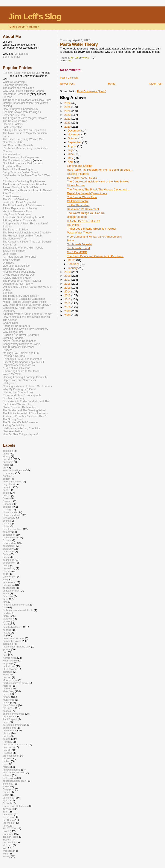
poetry (6, 736)
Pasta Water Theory (79, 232)
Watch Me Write (12, 374)
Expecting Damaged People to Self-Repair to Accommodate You (24, 364)
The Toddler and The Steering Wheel (24, 410)
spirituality (8, 798)
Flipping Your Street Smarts (19, 272)
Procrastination (12, 154)
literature (8, 672)
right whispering (12, 770)
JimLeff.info (22, 54)
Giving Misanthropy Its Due (19, 275)
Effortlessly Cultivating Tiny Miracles (24, 181)
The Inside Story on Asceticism (21, 296)
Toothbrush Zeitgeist (80, 244)
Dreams (7, 571)
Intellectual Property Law (17, 646)
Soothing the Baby (14, 398)
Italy (5, 655)
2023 (68, 115)
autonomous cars (12, 481)
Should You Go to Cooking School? (24, 218)
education (8, 585)
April (71, 162)
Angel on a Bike (12, 166)
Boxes (6, 498)
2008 (68, 315)
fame (6, 599)
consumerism (10, 537)
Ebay (6, 579)
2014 (68, 291)
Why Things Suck (13, 332)
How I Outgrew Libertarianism (20, 109)
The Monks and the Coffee (18, 88)
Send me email (12, 57)
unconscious (10, 842)
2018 (68, 276)
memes (7, 686)
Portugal (8, 742)
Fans (6, 136)
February (74, 264)
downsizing (9, 568)
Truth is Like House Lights (18, 169)
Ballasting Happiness (15, 85)
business (8, 507)
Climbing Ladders (13, 338)
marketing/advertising (15, 683)
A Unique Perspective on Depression (24, 130)
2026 (68, 103)
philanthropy (10, 730)
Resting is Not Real (14, 356)
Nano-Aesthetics (13, 431)
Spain (6, 795)
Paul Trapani (10, 719)
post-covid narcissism (15, 744)
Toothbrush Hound (78, 248)
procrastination (11, 756)
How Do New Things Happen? (21, 434)
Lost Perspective (13, 127)
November (75, 134)
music (6, 702)
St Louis (7, 803)
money (7, 697)
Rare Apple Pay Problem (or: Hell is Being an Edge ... (100, 170)
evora (6, 593)
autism (7, 479)
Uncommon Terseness (16, 94)
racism (7, 761)
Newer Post (67, 84)
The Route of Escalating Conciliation (24, 299)
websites (8, 851)
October (73, 138)
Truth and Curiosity (14, 269)
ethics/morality (11, 591)
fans (5, 602)
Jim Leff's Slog (35, 16)
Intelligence (9, 383)
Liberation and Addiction (17, 266)
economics (9, 582)
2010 (68, 307)
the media (8, 823)
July (71, 150)
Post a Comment (69, 78)
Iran (5, 652)
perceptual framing (13, 725)
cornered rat (10, 543)
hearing (7, 630)
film (5, 607)
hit (4, 635)
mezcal (7, 694)
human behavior (12, 641)
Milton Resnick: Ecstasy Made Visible (25, 302)
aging (6, 453)
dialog (6, 565)
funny (6, 616)
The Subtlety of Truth (15, 239)
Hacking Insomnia (78, 174)
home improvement (14, 638)
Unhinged (8, 263)
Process (8, 350)
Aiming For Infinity (13, 425)
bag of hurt (9, 484)
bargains (8, 487)
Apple (6, 465)
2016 (68, 284)
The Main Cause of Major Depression (25, 133)
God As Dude (11, 323)
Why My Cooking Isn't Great (19, 389)
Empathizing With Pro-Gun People (23, 248)
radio (6, 764)
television (8, 814)
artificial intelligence (14, 470)
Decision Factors (13, 124)
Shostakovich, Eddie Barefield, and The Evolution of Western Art (26, 403)
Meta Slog (8, 691)
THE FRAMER (11, 260)
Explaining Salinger (14, 251)
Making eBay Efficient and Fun (21, 353)
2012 (68, 299)
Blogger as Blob (77, 217)
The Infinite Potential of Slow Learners (25, 413)
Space (6, 792)
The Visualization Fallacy (17, 160)
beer (5, 490)
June (71, 154)
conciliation (9, 535)
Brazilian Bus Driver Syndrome (21, 335)
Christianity (9, 518)
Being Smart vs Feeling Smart (20, 172)
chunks (7, 521)
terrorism (8, 817)
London (7, 677)
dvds (5, 574)
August (72, 146)
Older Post (156, 84)
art (4, 467)
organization (10, 716)
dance (6, 557)
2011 (68, 303)
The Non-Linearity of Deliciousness (23, 205)
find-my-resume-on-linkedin (18, 610)
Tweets (7, 839)
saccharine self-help (14, 772)
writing (6, 856)
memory (7, 688)
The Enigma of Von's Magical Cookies (25, 118)
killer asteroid (10, 660)
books (6, 493)
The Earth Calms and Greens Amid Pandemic (95, 256)
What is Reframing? (14, 82)
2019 (68, 272)
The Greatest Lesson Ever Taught (23, 236)
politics (7, 739)
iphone (7, 649)
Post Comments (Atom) (92, 91)
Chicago (7, 509)
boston (7, 495)
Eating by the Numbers (16, 326)
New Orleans (10, 705)
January (73, 268)
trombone (8, 834)
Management (10, 680)
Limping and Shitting (80, 166)
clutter (6, 526)
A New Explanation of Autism (20, 209)
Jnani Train (9, 254)
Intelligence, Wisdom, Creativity (21, 428)
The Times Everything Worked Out (23, 139)
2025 (68, 107)
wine (5, 853)
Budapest (8, 504)
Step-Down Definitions (15, 806)
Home (112, 84)
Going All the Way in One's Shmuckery (25, 329)
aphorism (8, 462)
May (71, 158)
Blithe (71, 240)
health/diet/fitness (13, 627)
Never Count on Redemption (20, 341)
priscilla (7, 750)
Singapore (8, 789)
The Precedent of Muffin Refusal (22, 281)
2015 (68, 288)
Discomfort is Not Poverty (18, 284)
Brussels (8, 501)
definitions (8, 560)
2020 (68, 127)
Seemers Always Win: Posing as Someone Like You (22, 114)
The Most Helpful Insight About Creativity (27, 233)
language (8, 663)
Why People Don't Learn (17, 215)
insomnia (8, 644)
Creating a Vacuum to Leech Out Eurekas (27, 386)
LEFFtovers (9, 669)
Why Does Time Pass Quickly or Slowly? (27, 305)
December (75, 131)
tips (5, 826)
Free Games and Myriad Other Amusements (94, 237)
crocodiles (8, 551)
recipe (6, 767)
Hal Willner (74, 225)
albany (7, 456)
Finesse (7, 97)
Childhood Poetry (78, 201)
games (7, 621)
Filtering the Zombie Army (18, 392)
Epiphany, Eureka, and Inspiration (23, 359)
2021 (68, 123)
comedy (7, 532)
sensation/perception (14, 781)
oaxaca (7, 711)
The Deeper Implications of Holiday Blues (27, 100)
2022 (68, 119)
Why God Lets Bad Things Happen (23, 91)
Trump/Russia (11, 837)
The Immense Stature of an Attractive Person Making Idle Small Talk (25, 186)
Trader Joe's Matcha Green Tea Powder (92, 229)
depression (9, 563)
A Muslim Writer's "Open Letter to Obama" (27, 314)
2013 (68, 295)
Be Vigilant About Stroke (82, 178)
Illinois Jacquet (76, 185)
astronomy (9, 473)
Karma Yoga (10, 658)
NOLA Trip (9, 708)
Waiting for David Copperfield (20, 202)
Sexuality (8, 784)
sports (6, 800)
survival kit (9, 809)
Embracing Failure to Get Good (21, 371)
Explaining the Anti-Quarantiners (87, 193)
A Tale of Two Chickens (16, 368)
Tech (5, 812)
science (7, 775)
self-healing (9, 778)
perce (6, 722)
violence (7, 845)
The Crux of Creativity (16, 199)
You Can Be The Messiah (18, 145)
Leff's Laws (9, 666)
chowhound (9, 512)
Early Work (9, 577)
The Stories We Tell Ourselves (21, 422)
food (70, 61)
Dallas (6, 554)
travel (6, 831)
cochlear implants (13, 529)
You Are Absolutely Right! (18, 212)
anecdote (8, 459)
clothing (7, 523)
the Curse (8, 820)
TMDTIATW (9, 828)
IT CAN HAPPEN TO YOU (83, 221)
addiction (8, 451)
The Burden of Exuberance (19, 347)
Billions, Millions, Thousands (19, 221)
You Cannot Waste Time (82, 197)
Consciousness (12, 196)
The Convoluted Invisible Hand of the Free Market (98, 181)
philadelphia (10, 728)
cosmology (9, 546)
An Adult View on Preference (20, 257)
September (75, 142)
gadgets (7, 619)
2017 (68, 280)
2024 (68, 111)
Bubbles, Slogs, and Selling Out (21, 73)
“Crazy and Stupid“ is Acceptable (22, 395)
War (5, 848)
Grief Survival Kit (13, 142)
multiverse (8, 700)
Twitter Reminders (78, 205)
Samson (8, 293)
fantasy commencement (16, 605)
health (6, 624)
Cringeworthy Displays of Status (22, 344)
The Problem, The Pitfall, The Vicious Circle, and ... (99, 189)
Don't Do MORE (77, 252)
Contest (7, 540)
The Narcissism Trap (15, 121)
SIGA (6, 786)
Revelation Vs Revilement (83, 209)
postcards (8, 747)
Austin (6, 476)
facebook (8, 596)
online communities (14, 714)
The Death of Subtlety (16, 230)
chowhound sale (12, 515)
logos (6, 674)
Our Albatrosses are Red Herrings (23, 163)
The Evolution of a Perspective (21, 157)
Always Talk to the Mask (17, 278)
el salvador (9, 588)
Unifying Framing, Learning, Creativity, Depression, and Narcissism (25, 379)
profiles (7, 758)
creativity (8, 549)
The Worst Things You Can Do (86, 213)
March (72, 260)
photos (7, 733)
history (7, 632)
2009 (68, 311)
